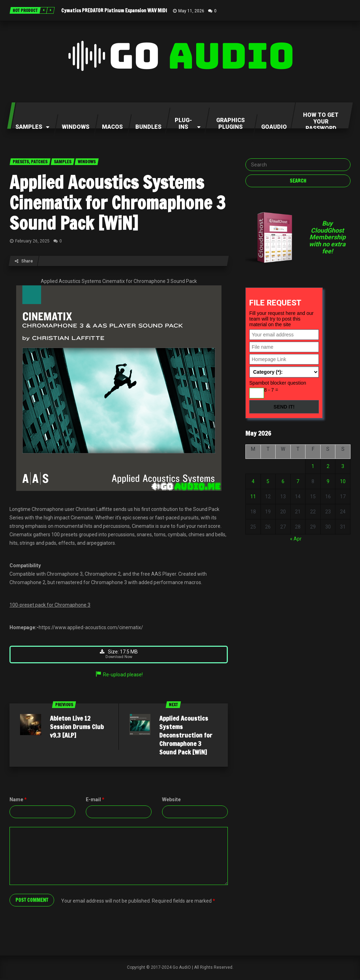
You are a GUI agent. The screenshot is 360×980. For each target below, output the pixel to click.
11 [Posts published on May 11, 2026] (253, 497)
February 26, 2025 (32, 241)
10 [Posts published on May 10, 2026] (343, 481)
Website (171, 801)
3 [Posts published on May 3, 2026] (343, 466)
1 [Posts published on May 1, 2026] (313, 466)
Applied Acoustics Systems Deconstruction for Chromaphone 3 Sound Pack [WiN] (186, 736)
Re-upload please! (119, 676)
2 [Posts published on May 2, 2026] (328, 466)
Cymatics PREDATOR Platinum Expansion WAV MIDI (114, 11)
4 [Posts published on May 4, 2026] (253, 481)
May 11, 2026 (191, 11)
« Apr (296, 539)
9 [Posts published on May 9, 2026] (328, 481)
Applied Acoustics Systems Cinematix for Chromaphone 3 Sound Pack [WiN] (117, 203)
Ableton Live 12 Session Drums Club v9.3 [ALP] (77, 728)
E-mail (95, 801)
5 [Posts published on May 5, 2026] (268, 481)
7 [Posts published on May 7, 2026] (298, 481)
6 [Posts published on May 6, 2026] (283, 481)
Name (18, 801)
